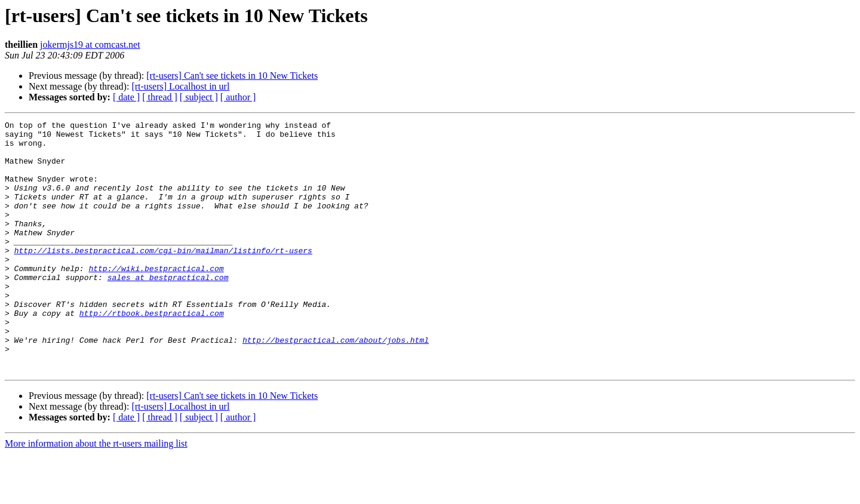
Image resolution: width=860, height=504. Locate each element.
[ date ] (126, 97)
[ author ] (238, 97)
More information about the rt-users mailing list (96, 494)
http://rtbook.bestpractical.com (152, 352)
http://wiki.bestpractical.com (156, 299)
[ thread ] (160, 97)
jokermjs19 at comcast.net (90, 44)
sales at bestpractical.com (168, 309)
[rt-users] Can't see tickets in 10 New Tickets (232, 76)
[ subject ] (199, 97)
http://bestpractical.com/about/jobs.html (336, 385)
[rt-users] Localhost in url (180, 86)
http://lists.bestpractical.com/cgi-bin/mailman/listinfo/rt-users (163, 277)
